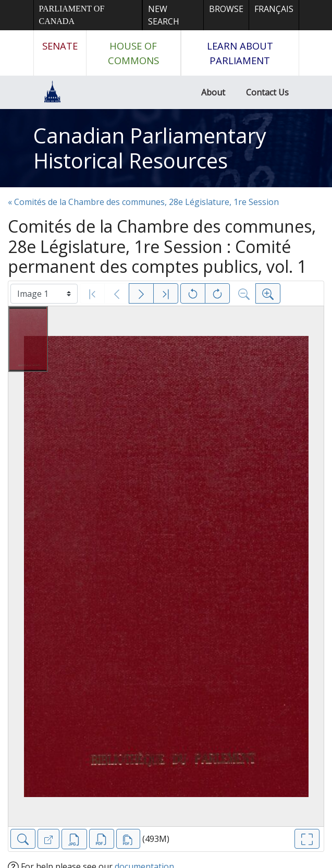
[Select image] (44, 294)
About (213, 92)
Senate (60, 46)
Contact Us (267, 92)
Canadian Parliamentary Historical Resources (150, 148)
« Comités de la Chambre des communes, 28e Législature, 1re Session (143, 202)
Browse (226, 9)
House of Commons (133, 53)
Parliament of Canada (72, 15)
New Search (164, 15)
